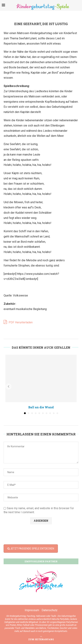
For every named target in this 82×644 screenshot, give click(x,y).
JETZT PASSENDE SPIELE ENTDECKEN (31, 549)
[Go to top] (41, 639)
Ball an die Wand (41, 407)
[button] (8, 387)
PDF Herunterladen (18, 322)
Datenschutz (50, 610)
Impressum (32, 610)
